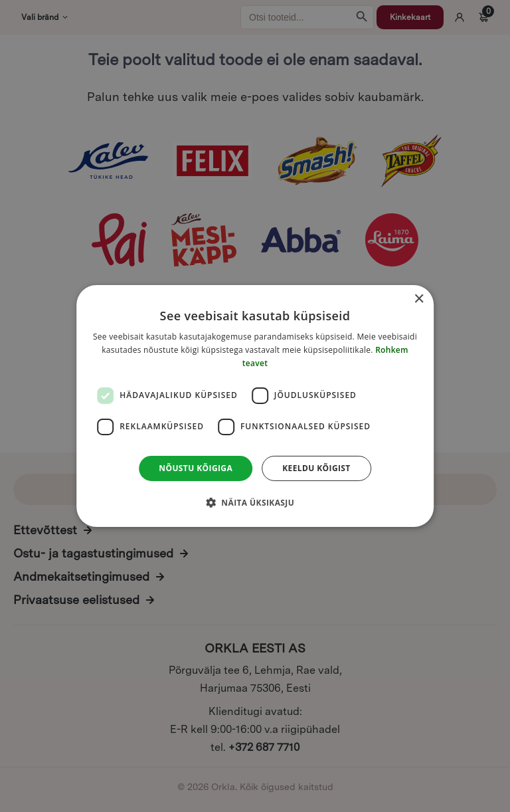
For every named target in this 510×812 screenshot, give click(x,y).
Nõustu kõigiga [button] (196, 468)
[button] (255, 502)
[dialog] (255, 406)
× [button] (419, 299)
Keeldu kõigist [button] (316, 468)
